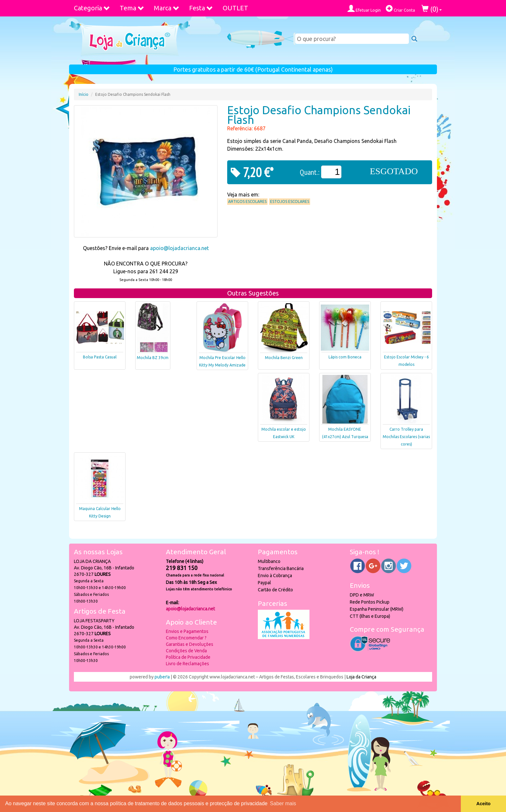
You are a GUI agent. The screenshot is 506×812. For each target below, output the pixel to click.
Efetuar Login (364, 9)
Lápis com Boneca (345, 357)
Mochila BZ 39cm (153, 358)
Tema (132, 8)
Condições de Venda (186, 651)
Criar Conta (400, 9)
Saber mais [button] (283, 803)
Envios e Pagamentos (187, 631)
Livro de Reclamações (187, 664)
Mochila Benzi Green (284, 358)
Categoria (92, 8)
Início (84, 94)
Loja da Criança (361, 677)
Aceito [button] (483, 804)
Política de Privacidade (188, 657)
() (432, 9)
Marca (167, 8)
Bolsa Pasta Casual (100, 357)
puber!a (162, 677)
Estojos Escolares (290, 201)
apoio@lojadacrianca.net (179, 248)
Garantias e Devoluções (190, 644)
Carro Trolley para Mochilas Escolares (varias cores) (406, 437)
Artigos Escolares (247, 201)
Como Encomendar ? (186, 638)
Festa (201, 8)
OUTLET (235, 8)
